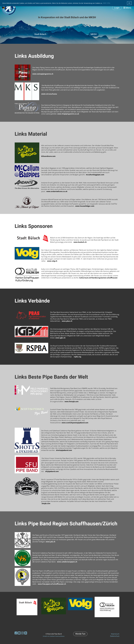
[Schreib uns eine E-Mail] (26, 633)
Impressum (115, 634)
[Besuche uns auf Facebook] (16, 633)
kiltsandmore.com (48, 156)
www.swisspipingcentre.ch (43, 74)
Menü (127, 8)
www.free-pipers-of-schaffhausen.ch (52, 584)
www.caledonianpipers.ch (67, 562)
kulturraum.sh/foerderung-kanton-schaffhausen (98, 278)
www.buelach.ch (80, 242)
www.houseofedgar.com (85, 206)
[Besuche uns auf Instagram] (22, 633)
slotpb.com (46, 503)
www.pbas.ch (67, 321)
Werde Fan (80, 634)
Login (117, 8)
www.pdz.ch (51, 542)
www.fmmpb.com (72, 402)
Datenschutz (115, 636)
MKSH (94, 34)
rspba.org (77, 357)
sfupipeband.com (52, 471)
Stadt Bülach (40, 34)
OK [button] (129, 3)
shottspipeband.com (64, 450)
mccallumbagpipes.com (95, 175)
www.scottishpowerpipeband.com (75, 423)
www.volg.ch (52, 261)
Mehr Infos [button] (107, 3)
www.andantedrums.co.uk (57, 191)
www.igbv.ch (60, 338)
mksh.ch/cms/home (49, 94)
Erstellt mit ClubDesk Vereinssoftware (54, 636)
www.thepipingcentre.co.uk (68, 114)
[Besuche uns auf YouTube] (19, 633)
